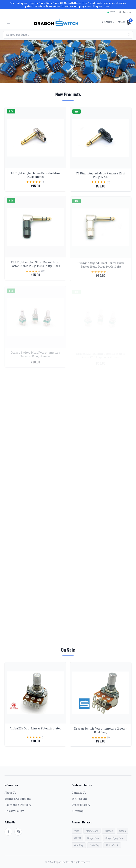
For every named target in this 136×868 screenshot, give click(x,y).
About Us (10, 793)
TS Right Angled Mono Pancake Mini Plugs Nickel (35, 179)
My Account (79, 799)
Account (125, 12)
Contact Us (79, 793)
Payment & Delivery (18, 805)
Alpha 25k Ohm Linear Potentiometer (35, 732)
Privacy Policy (14, 811)
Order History (81, 805)
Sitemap (78, 811)
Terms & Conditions (18, 799)
